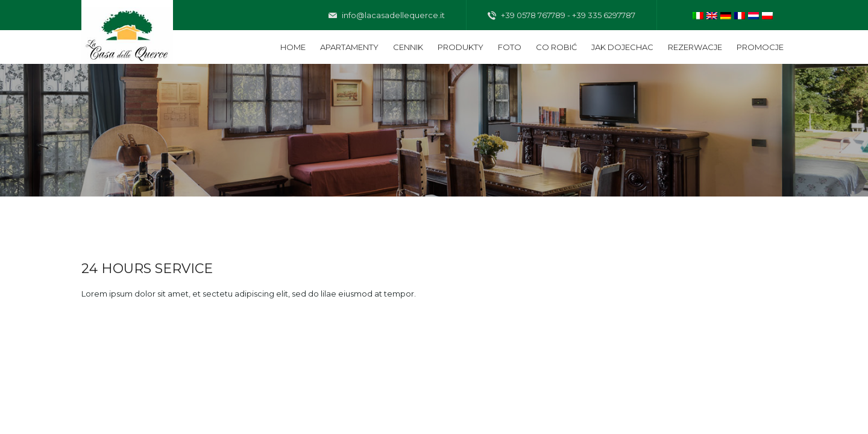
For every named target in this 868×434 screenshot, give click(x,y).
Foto (510, 47)
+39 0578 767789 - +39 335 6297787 (561, 16)
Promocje (760, 47)
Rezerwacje (695, 47)
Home (293, 47)
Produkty (461, 47)
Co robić (556, 47)
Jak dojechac (622, 47)
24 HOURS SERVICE (147, 269)
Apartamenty (349, 47)
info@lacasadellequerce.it (387, 16)
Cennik (408, 47)
